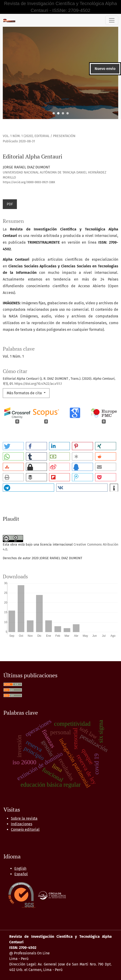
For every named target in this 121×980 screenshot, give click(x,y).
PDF (10, 204)
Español (21, 874)
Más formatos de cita (25, 393)
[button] (13, 446)
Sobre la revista (24, 818)
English (20, 868)
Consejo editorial (25, 829)
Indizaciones (22, 824)
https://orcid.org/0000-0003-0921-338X (29, 182)
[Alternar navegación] (112, 20)
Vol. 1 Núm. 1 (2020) (18, 136)
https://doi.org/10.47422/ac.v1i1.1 (38, 384)
